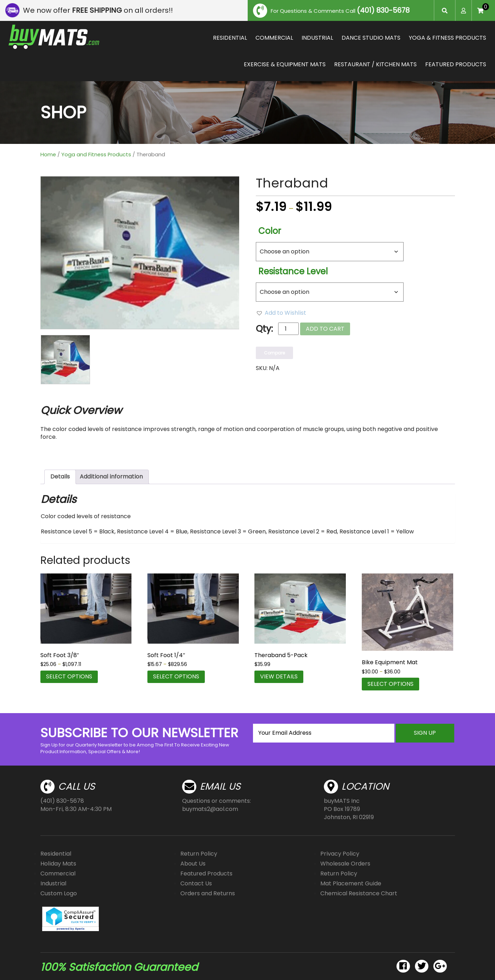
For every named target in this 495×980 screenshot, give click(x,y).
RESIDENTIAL (230, 38)
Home (48, 155)
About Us (193, 864)
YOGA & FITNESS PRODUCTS (448, 38)
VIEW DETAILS (279, 676)
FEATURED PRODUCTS (456, 64)
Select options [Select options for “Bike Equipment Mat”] (390, 684)
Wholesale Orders (345, 864)
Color (270, 231)
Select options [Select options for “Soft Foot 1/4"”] (176, 676)
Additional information (111, 477)
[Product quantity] (288, 329)
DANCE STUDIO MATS (371, 38)
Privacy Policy (340, 854)
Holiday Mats (58, 864)
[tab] (60, 477)
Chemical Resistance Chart (359, 893)
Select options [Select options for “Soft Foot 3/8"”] (69, 676)
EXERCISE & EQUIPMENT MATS (285, 64)
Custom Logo (59, 893)
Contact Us (196, 883)
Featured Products (206, 873)
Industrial (53, 883)
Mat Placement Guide (351, 883)
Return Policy (199, 854)
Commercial (58, 873)
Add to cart (325, 329)
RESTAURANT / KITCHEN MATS (375, 64)
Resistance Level (293, 271)
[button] (281, 313)
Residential (56, 854)
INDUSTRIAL (317, 38)
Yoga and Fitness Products (96, 155)
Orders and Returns (208, 893)
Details (60, 477)
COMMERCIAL (274, 38)
